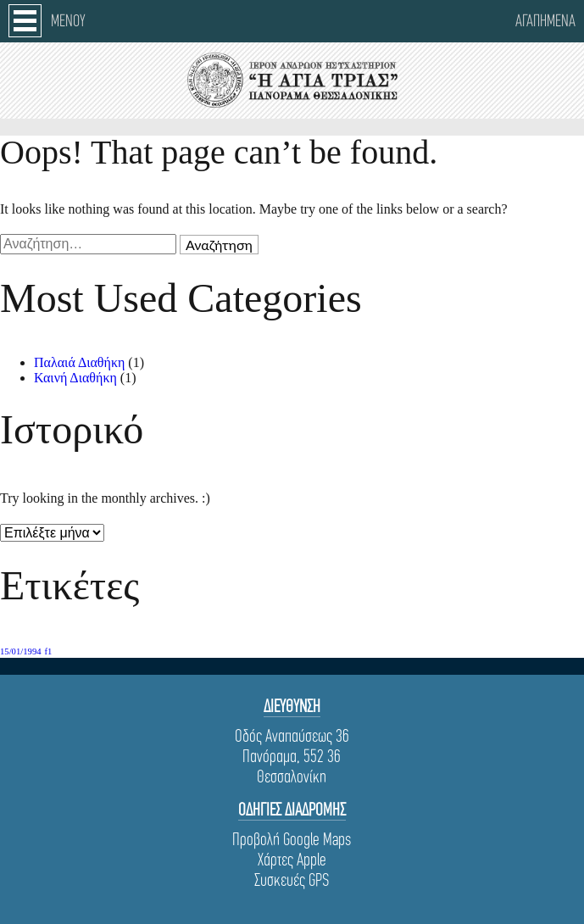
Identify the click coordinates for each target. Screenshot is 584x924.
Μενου (68, 21)
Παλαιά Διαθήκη (79, 362)
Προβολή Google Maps (292, 839)
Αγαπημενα (545, 21)
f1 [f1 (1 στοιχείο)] (49, 651)
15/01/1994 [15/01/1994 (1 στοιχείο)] (21, 651)
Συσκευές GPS (292, 880)
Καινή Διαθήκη (75, 378)
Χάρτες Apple (292, 860)
